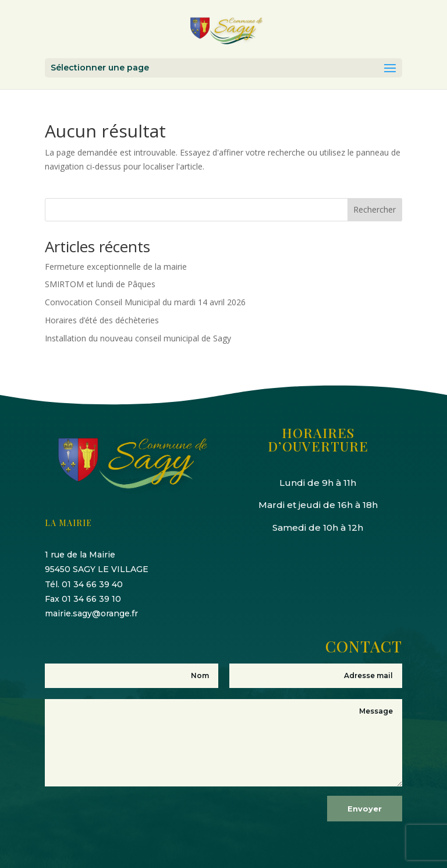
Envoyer (365, 809)
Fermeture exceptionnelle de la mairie (116, 267)
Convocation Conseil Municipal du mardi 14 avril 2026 (145, 302)
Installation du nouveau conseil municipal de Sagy (138, 338)
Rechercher (375, 209)
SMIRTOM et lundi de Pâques (100, 284)
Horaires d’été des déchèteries (102, 320)
